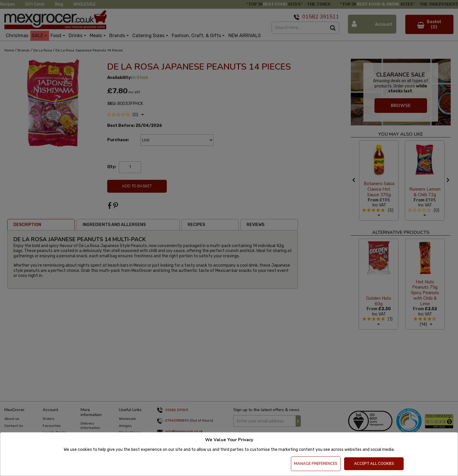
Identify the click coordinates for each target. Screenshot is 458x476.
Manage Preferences (316, 464)
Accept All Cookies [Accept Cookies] (374, 464)
